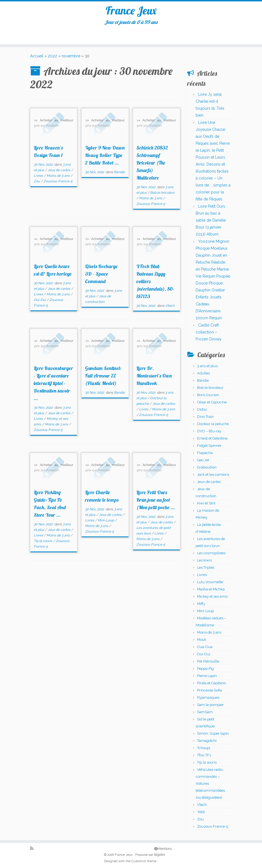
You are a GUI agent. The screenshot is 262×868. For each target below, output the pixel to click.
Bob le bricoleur (162, 194)
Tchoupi (204, 750)
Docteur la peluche (213, 426)
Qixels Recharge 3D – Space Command (101, 275)
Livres (39, 177)
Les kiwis (204, 562)
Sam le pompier (210, 706)
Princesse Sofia (209, 692)
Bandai (119, 174)
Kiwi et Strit (206, 505)
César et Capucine (212, 404)
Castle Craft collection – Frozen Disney (209, 334)
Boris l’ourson (208, 397)
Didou (202, 411)
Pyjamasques (208, 699)
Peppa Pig (205, 670)
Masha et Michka (211, 591)
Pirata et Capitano (211, 685)
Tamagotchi (207, 742)
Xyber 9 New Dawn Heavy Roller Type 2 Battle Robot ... (105, 157)
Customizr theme (144, 861)
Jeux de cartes (59, 172)
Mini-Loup (106, 522)
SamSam (205, 714)
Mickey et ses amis (212, 598)
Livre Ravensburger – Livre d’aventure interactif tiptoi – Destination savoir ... (53, 385)
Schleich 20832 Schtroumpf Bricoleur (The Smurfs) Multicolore (152, 164)
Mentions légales (156, 848)
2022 (53, 58)
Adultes (203, 375)
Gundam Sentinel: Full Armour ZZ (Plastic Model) (103, 377)
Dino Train (205, 418)
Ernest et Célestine (212, 440)
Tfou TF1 (204, 757)
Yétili (201, 814)
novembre (71, 58)
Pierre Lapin (207, 677)
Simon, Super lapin (213, 735)
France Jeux (131, 11)
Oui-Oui (40, 301)
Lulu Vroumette (210, 584)
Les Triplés (206, 569)
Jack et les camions (213, 476)
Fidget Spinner (209, 447)
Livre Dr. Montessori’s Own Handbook (154, 377)
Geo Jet (203, 462)
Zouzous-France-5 (58, 183)
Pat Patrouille (208, 663)
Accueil (37, 58)
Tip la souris (43, 543)
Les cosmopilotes (211, 555)
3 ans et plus (207, 368)
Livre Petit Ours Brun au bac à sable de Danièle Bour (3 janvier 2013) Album (211, 222)
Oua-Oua (205, 648)
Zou (37, 183)
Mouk (202, 641)
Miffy (201, 605)
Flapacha (205, 454)
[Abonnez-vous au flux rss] (34, 849)
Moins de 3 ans (59, 177)
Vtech (170, 307)
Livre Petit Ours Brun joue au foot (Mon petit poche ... (156, 502)
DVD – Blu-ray (209, 433)
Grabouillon (207, 469)
